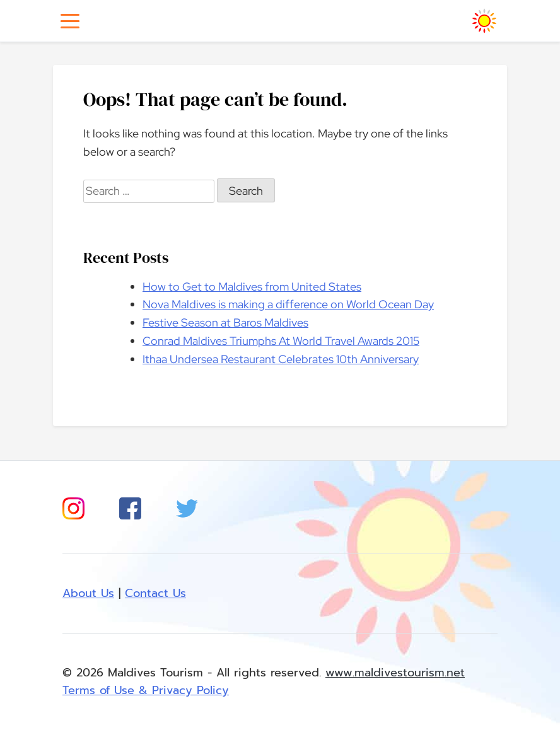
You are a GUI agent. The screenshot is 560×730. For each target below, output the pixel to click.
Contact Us (155, 593)
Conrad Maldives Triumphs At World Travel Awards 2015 (281, 341)
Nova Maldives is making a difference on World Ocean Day (288, 304)
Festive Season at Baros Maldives (225, 322)
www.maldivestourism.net (395, 673)
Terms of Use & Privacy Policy (146, 690)
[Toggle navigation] (70, 21)
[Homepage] (484, 21)
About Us (88, 593)
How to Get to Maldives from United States (252, 287)
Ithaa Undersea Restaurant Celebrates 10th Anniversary (281, 359)
